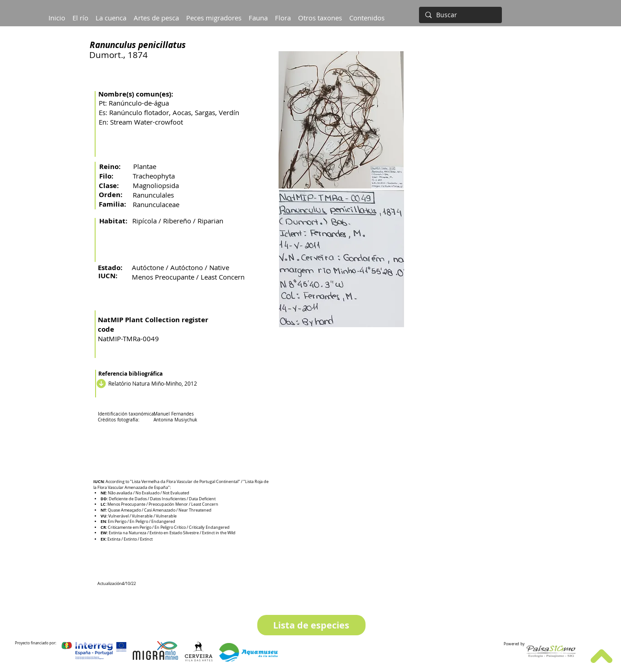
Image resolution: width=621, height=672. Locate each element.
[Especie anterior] (150, 625)
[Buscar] (460, 15)
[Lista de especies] (311, 625)
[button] (111, 14)
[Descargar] (100, 383)
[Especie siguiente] (472, 625)
